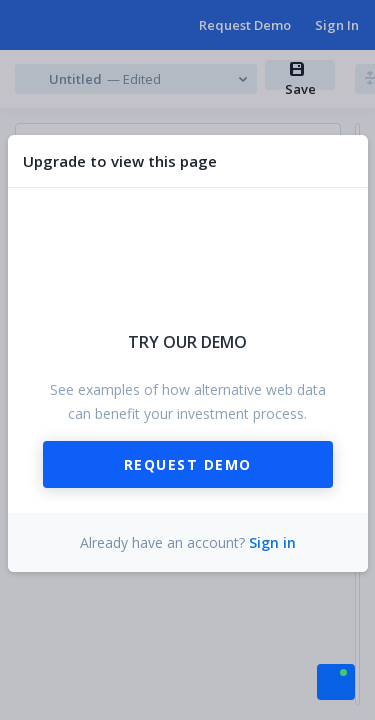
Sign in (272, 542)
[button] (336, 680)
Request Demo (188, 464)
